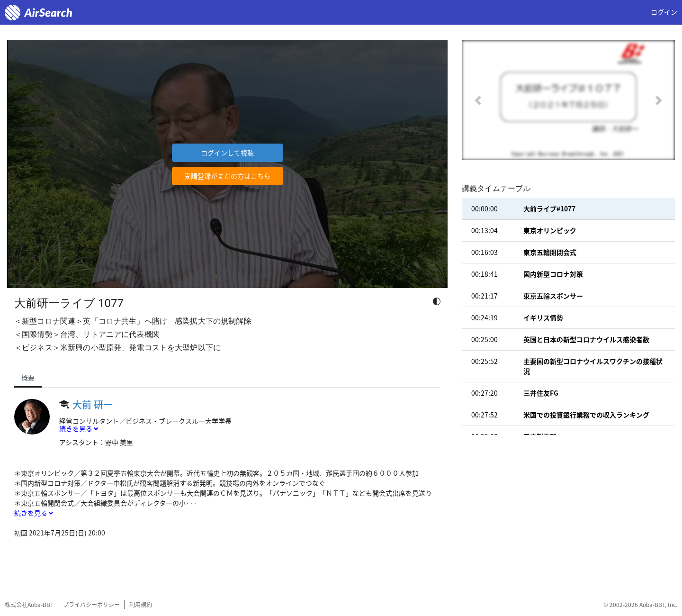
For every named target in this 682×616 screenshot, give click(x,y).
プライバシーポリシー (91, 605)
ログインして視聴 (227, 153)
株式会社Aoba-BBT (29, 605)
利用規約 (141, 605)
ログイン (664, 12)
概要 (28, 377)
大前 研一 (93, 404)
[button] (478, 100)
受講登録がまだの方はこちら (227, 176)
